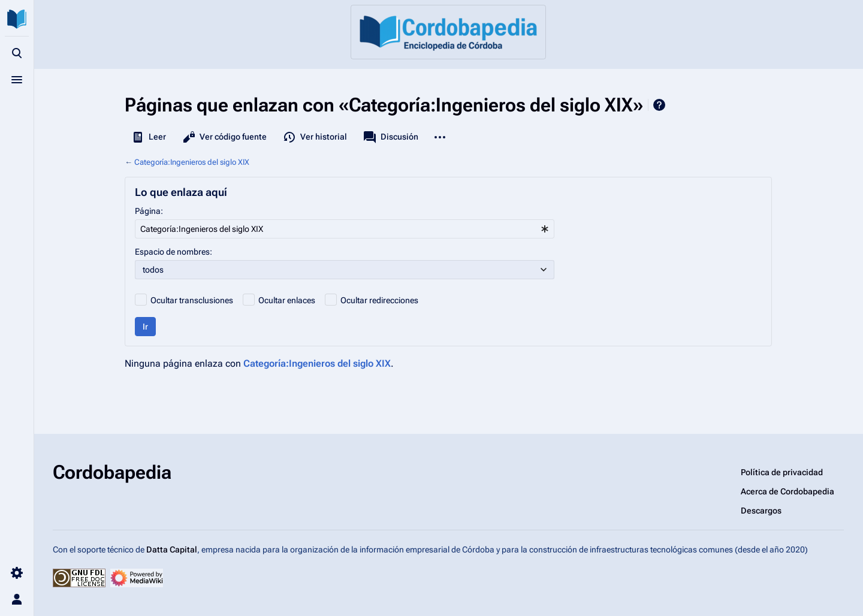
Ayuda (659, 105)
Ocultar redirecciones (379, 300)
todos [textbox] (153, 270)
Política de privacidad (782, 472)
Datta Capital (172, 549)
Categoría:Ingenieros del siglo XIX (192, 162)
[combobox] (345, 229)
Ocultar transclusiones (192, 300)
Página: (149, 211)
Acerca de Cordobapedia (787, 491)
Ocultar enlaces (287, 300)
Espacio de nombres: (173, 252)
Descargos (761, 511)
